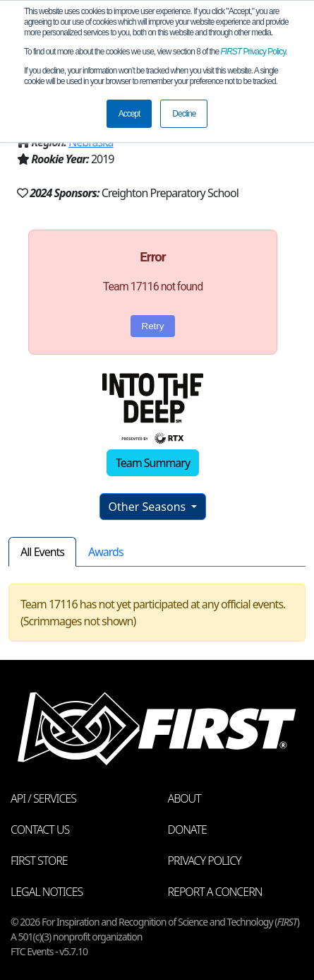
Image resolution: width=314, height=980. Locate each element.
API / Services (43, 798)
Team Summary (153, 463)
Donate (187, 830)
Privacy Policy (253, 52)
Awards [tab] (106, 552)
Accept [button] (129, 114)
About (185, 798)
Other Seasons (149, 507)
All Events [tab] (42, 552)
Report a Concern (215, 892)
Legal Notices (47, 892)
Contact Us (40, 830)
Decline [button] (184, 114)
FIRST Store (39, 861)
